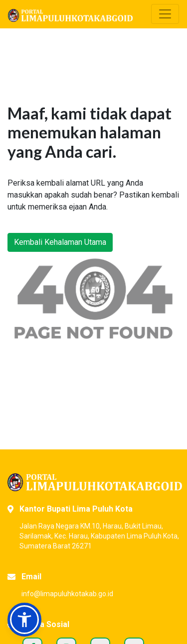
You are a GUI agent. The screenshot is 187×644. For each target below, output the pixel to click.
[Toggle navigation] (165, 14)
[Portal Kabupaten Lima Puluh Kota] (93, 482)
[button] (24, 620)
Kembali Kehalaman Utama (60, 242)
